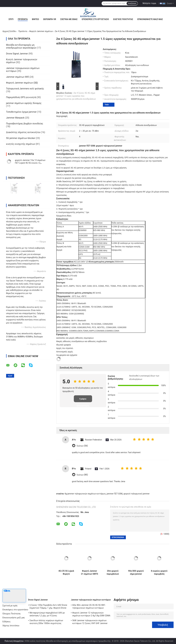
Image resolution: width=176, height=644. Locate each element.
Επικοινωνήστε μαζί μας (150, 19)
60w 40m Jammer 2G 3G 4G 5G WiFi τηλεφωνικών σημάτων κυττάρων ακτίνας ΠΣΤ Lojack (89, 607)
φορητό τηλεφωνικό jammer (137, 494)
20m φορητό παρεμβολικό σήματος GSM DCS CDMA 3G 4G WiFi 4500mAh (113, 572)
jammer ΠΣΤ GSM (115, 494)
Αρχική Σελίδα (9, 31)
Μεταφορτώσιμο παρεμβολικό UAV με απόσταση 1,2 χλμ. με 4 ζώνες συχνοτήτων (47, 615)
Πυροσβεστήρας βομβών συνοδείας (25, 124)
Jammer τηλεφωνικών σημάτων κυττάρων (91, 600)
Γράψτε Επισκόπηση (83, 400)
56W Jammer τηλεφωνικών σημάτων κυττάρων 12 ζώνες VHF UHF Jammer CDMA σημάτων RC (90, 622)
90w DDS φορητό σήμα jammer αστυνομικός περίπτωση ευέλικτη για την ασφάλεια (136, 572)
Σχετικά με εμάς (69, 19)
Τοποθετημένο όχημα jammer (21, 112)
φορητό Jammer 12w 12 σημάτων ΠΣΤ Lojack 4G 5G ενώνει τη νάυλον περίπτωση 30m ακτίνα (30, 163)
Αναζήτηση (132, 3)
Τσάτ (107, 105)
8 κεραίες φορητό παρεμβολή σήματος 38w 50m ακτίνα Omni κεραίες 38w (159, 572)
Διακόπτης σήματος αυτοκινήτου (23, 132)
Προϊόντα (23, 19)
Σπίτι (11, 19)
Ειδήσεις (7, 622)
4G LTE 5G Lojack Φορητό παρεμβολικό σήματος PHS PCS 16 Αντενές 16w (66, 572)
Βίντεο (35, 19)
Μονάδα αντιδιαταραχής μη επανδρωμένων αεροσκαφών (21, 46)
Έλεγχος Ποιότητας (123, 19)
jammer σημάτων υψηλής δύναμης (24, 103)
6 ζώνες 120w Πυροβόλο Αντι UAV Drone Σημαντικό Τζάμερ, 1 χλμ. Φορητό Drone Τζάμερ (48, 607)
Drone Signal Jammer (17, 54)
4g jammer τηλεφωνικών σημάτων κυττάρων (85, 494)
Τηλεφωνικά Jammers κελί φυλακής (25, 89)
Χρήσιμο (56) (82, 446)
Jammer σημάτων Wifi (18, 77)
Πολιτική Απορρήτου (14, 641)
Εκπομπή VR (50, 19)
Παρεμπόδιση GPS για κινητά (21, 97)
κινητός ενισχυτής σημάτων (21, 144)
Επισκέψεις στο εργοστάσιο (95, 19)
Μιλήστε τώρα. (150, 3)
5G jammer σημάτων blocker (21, 138)
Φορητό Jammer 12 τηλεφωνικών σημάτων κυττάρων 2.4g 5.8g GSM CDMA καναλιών (91, 615)
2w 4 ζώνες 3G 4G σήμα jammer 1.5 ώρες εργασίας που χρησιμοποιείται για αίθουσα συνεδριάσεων (76, 96)
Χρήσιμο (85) (82, 475)
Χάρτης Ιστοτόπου (11, 626)
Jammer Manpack (15, 118)
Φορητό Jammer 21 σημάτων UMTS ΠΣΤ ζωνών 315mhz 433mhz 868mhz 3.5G (89, 572)
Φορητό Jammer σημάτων (41, 31)
